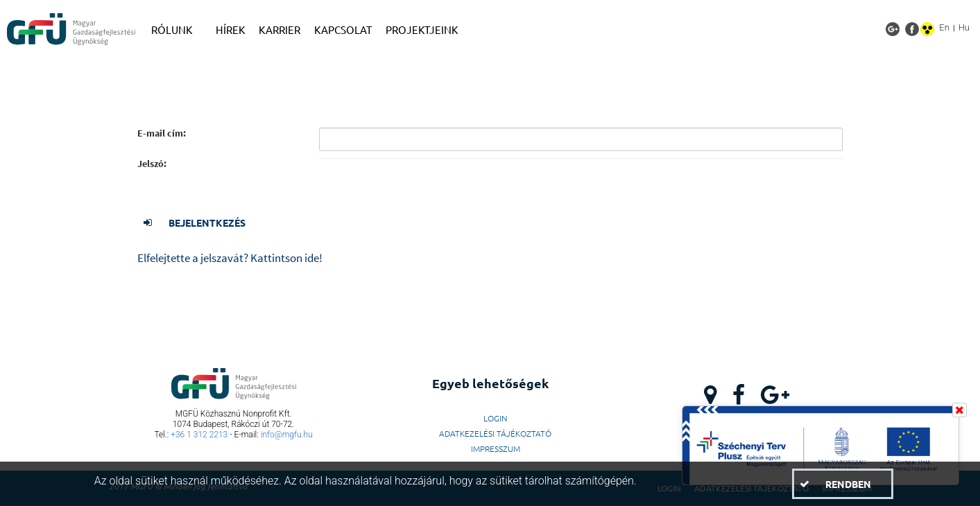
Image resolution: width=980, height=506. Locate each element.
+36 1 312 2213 (199, 435)
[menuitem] (177, 30)
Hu (964, 27)
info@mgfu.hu (287, 435)
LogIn (496, 418)
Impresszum (496, 448)
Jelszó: (152, 164)
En (944, 27)
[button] (201, 223)
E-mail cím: (162, 133)
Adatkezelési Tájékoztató (495, 433)
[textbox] (581, 139)
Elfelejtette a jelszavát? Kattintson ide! (230, 258)
